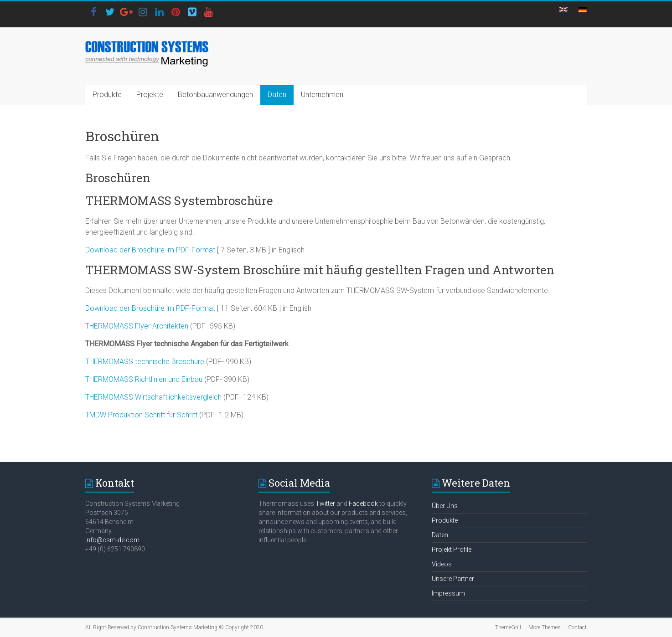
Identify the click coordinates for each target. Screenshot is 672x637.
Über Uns (445, 506)
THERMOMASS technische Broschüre (146, 362)
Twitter (325, 503)
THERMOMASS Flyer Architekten (137, 326)
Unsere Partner (453, 579)
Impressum (448, 593)
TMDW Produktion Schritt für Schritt (141, 415)
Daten (277, 95)
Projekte (150, 95)
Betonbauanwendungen (215, 95)
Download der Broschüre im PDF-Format (150, 250)
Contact (577, 627)
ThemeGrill (508, 627)
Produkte (107, 95)
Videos (442, 564)
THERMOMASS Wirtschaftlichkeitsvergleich (154, 397)
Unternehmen (322, 95)
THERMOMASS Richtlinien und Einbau (144, 379)
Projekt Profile (452, 550)
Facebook (363, 503)
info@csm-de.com (112, 540)
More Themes (545, 627)
